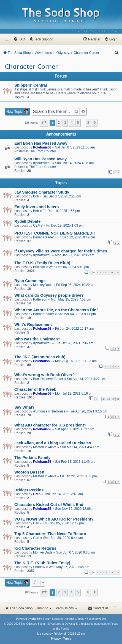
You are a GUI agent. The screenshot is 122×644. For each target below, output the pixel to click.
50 (113, 399)
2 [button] (59, 123)
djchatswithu (42, 163)
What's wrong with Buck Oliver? (44, 375)
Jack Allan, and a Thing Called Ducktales (53, 443)
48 (104, 399)
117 (111, 573)
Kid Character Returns (35, 548)
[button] (44, 123)
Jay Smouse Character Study (42, 192)
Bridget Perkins (29, 490)
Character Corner (31, 66)
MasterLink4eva (45, 447)
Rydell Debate (27, 221)
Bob (36, 196)
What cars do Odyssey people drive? (49, 295)
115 (99, 573)
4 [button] (71, 123)
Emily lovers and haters (37, 207)
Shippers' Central (31, 85)
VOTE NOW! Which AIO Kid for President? (54, 519)
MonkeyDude (43, 285)
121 (111, 273)
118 (117, 573)
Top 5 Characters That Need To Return (50, 534)
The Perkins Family (32, 458)
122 (117, 273)
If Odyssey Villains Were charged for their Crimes (61, 251)
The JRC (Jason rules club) (40, 357)
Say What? (25, 407)
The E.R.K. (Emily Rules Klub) (42, 263)
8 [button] (88, 123)
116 (105, 573)
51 (118, 399)
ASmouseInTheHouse (49, 411)
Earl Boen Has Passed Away (41, 143)
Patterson (40, 299)
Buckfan (39, 267)
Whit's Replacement (33, 324)
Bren (37, 494)
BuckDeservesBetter (48, 379)
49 (109, 399)
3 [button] (65, 123)
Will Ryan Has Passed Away (40, 159)
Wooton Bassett (29, 472)
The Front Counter (42, 151)
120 (105, 273)
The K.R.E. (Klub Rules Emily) (42, 563)
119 (99, 273)
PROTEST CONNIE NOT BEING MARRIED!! (55, 233)
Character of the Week (35, 389)
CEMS (38, 225)
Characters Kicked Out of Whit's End (49, 505)
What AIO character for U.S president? (50, 425)
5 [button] (78, 123)
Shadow (39, 567)
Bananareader (44, 237)
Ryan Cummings (30, 281)
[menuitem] (95, 31)
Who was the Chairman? (37, 339)
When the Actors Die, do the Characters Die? (56, 310)
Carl (36, 523)
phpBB (36, 619)
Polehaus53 (42, 147)
